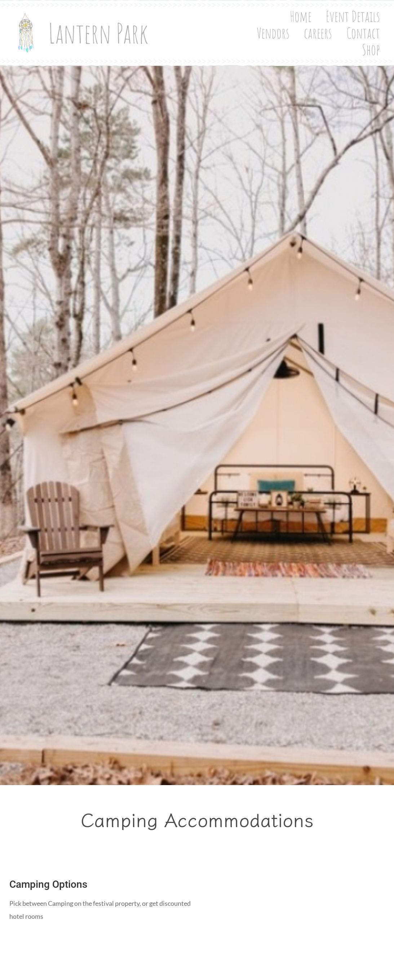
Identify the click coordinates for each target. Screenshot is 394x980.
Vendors (279, 27)
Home (169, 27)
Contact (369, 27)
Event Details (221, 27)
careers (324, 27)
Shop (377, 44)
